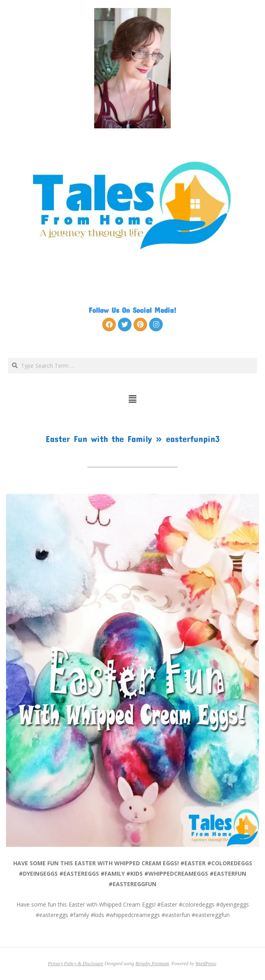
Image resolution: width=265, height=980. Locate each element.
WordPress (205, 964)
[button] (132, 399)
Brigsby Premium (152, 964)
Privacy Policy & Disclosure (76, 964)
